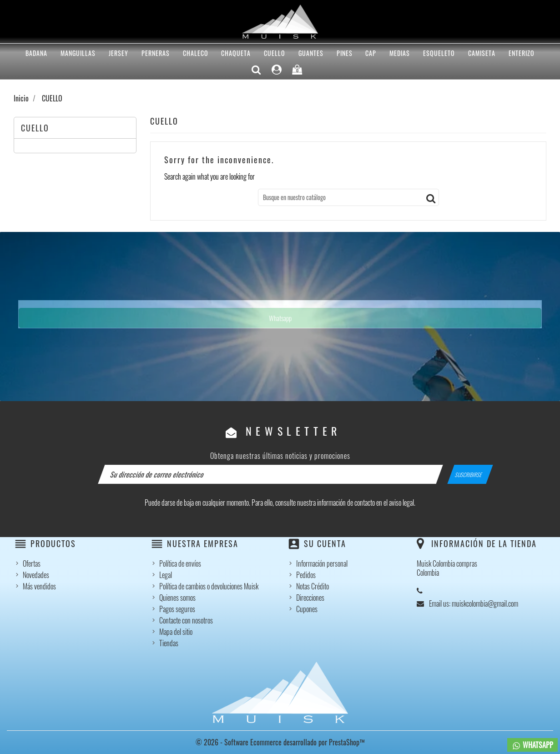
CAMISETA (482, 53)
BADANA (36, 53)
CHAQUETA (236, 53)
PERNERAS (156, 53)
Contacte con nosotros (186, 620)
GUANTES (311, 53)
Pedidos (306, 575)
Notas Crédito (313, 586)
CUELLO (275, 53)
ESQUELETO (439, 53)
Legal (166, 575)
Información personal (322, 563)
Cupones (307, 609)
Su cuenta (325, 543)
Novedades (36, 575)
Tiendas (169, 643)
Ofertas (32, 563)
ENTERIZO (522, 53)
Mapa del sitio (176, 632)
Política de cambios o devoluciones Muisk (209, 586)
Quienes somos (177, 598)
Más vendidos (39, 586)
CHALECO (196, 53)
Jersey (119, 53)
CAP (371, 53)
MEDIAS (400, 53)
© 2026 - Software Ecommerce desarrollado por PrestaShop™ (280, 742)
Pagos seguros (177, 609)
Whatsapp (280, 318)
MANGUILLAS (78, 53)
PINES (345, 53)
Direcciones (310, 598)
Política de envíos (180, 563)
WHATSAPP (532, 745)
